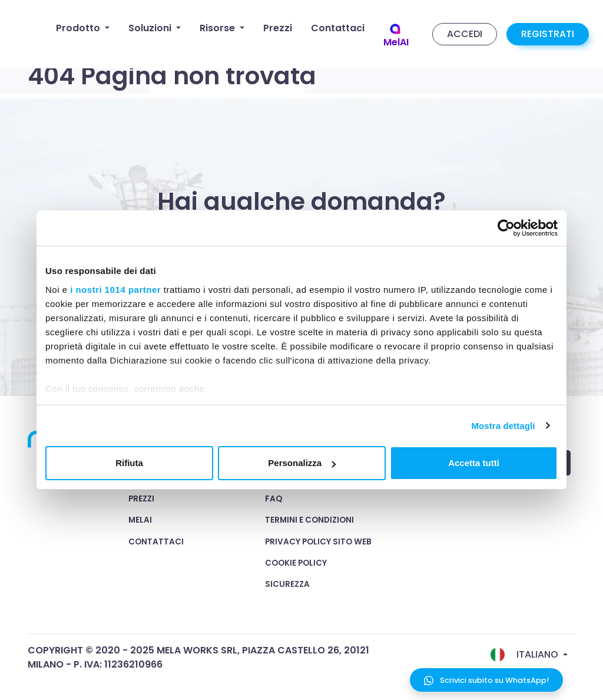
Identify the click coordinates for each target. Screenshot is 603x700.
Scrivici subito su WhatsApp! (486, 680)
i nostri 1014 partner (115, 290)
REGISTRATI (548, 34)
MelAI (140, 520)
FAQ (274, 499)
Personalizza (302, 463)
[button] (83, 28)
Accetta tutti (474, 463)
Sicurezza (287, 584)
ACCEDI (465, 34)
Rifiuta (129, 463)
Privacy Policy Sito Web (318, 542)
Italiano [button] (526, 655)
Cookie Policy (296, 563)
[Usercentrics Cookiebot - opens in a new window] (506, 228)
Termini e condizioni (309, 520)
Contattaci (156, 542)
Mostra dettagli (503, 426)
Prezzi (141, 499)
